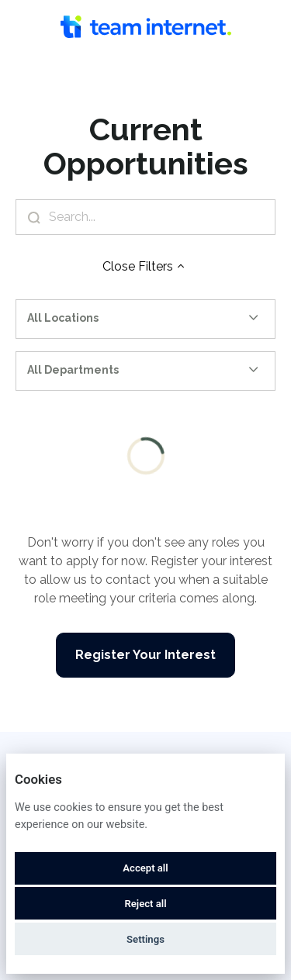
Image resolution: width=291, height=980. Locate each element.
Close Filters (145, 266)
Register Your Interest (145, 655)
